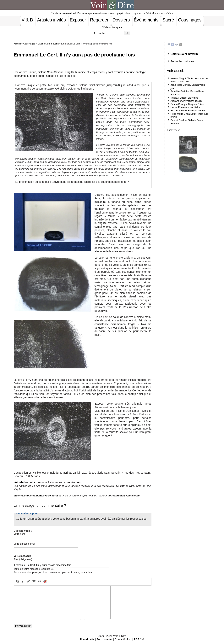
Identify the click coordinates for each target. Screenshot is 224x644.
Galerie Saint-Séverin (48, 44)
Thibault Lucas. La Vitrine (184, 98)
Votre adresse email (25, 544)
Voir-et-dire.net (23, 482)
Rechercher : (100, 33)
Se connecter (104, 639)
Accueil (17, 44)
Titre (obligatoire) (23, 559)
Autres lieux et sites (182, 61)
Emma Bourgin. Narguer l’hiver (187, 104)
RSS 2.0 (139, 639)
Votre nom (19, 534)
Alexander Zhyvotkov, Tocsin (186, 101)
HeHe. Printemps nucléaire (185, 107)
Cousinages (29, 44)
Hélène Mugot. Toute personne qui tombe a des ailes (189, 80)
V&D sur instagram (112, 27)
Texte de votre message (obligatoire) (34, 569)
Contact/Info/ (123, 639)
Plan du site (87, 639)
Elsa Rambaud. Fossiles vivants (188, 111)
